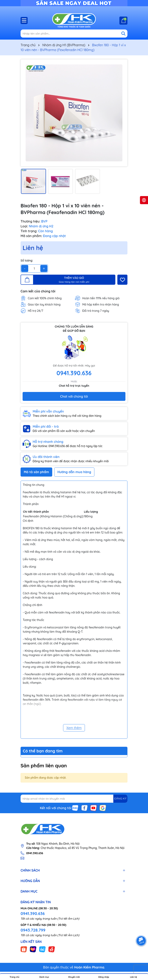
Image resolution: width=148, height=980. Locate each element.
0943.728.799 (33, 930)
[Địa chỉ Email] (74, 799)
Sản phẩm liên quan (44, 766)
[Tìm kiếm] (123, 34)
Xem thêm (74, 728)
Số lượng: (27, 260)
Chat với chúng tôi (74, 396)
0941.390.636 (33, 913)
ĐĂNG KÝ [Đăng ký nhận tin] (120, 798)
